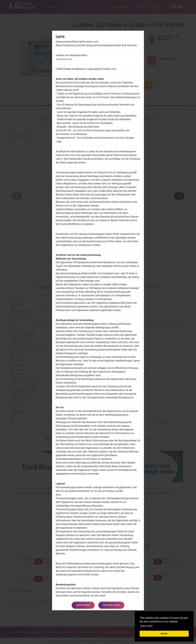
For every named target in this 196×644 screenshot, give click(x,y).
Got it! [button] (164, 634)
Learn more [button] (146, 626)
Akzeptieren (83, 605)
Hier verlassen (111, 605)
